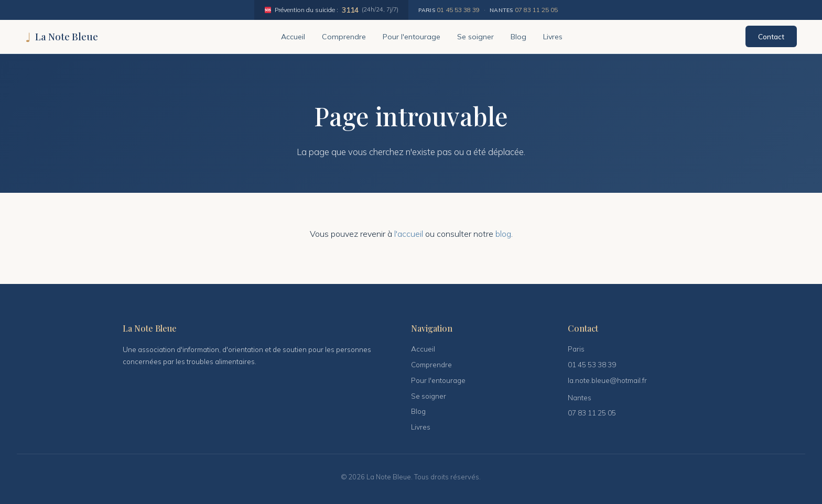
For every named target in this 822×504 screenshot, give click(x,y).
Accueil (293, 37)
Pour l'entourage (412, 37)
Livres (553, 37)
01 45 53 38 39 (458, 10)
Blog (518, 37)
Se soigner (475, 37)
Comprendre (344, 37)
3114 (350, 10)
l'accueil (409, 234)
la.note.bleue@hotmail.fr (607, 380)
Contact (771, 36)
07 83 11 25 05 (536, 10)
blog (503, 234)
